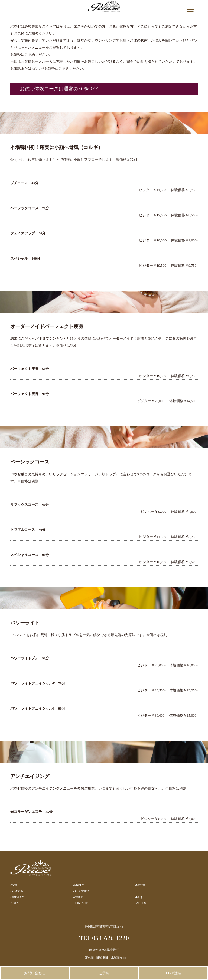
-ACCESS (141, 903)
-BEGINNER (81, 891)
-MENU (140, 885)
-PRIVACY (17, 897)
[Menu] (190, 11)
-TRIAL (15, 903)
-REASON (17, 891)
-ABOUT (79, 885)
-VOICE (78, 897)
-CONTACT (80, 903)
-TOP (14, 885)
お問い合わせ (35, 973)
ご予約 (104, 973)
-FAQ (139, 897)
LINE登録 (173, 973)
